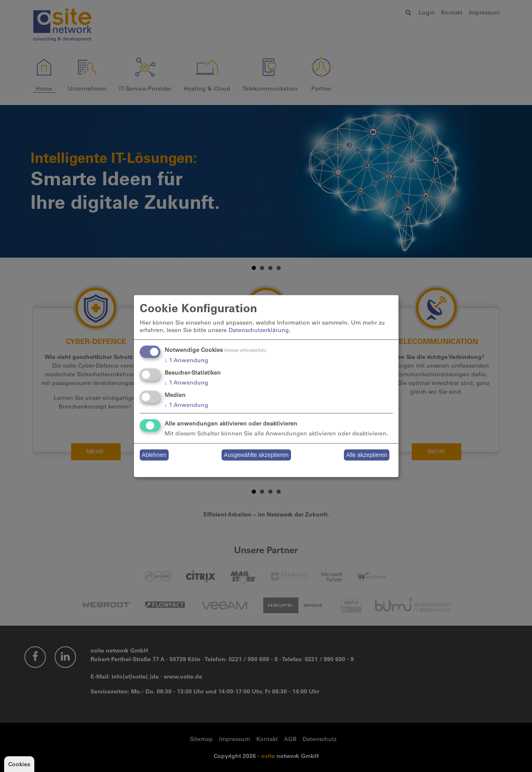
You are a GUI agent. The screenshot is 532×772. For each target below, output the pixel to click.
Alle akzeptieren (367, 455)
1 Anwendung (186, 360)
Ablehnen (154, 455)
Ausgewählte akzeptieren (256, 455)
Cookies (19, 764)
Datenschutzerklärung (259, 330)
